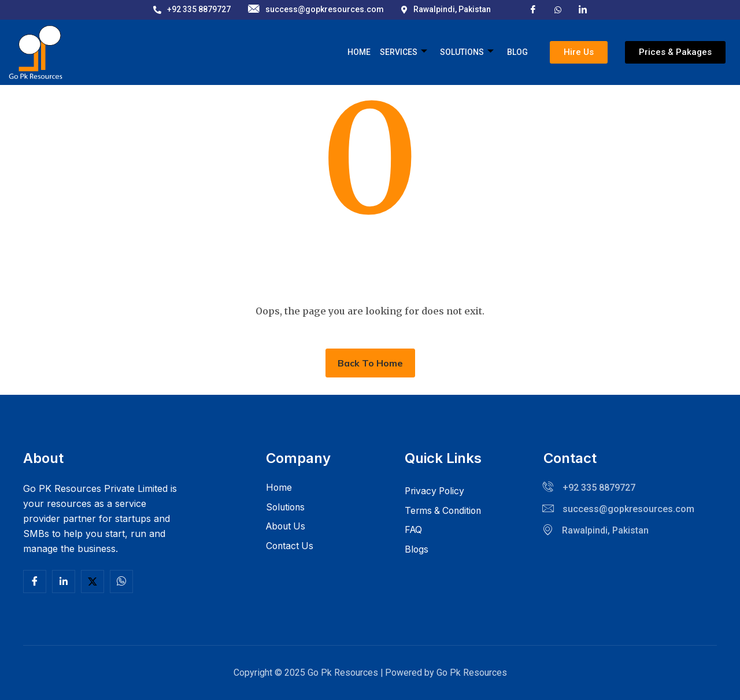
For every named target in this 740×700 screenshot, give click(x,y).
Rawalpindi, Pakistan (446, 9)
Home (360, 52)
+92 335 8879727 (192, 9)
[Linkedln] (64, 582)
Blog (517, 52)
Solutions (467, 52)
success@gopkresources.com (316, 10)
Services (404, 52)
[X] (558, 9)
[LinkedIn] (583, 9)
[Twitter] (92, 582)
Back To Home (370, 363)
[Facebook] (533, 9)
